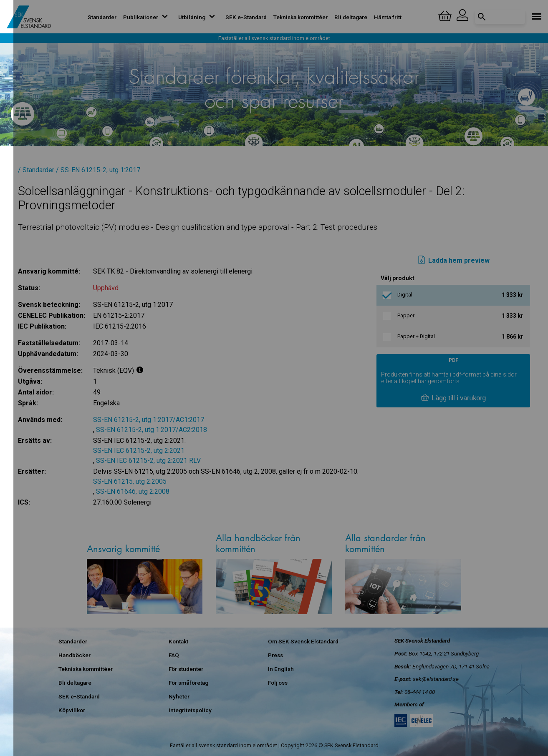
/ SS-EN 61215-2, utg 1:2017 (98, 170)
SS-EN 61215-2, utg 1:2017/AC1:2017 (149, 420)
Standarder (102, 17)
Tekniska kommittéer (301, 17)
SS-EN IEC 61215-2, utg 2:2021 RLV (148, 461)
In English (281, 669)
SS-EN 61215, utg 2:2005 (130, 481)
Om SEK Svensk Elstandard (303, 641)
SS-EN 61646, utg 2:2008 (133, 491)
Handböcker (74, 655)
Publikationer (147, 17)
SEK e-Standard (246, 17)
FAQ (174, 655)
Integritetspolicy (190, 710)
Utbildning (198, 17)
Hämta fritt (388, 17)
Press (275, 655)
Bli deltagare (351, 17)
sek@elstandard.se (436, 679)
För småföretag (188, 683)
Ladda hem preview (453, 261)
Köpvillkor (72, 710)
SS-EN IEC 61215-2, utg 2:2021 (139, 451)
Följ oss (278, 683)
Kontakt (178, 641)
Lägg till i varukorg (453, 398)
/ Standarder (36, 170)
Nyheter (179, 696)
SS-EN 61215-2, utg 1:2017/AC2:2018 (152, 430)
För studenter (186, 669)
